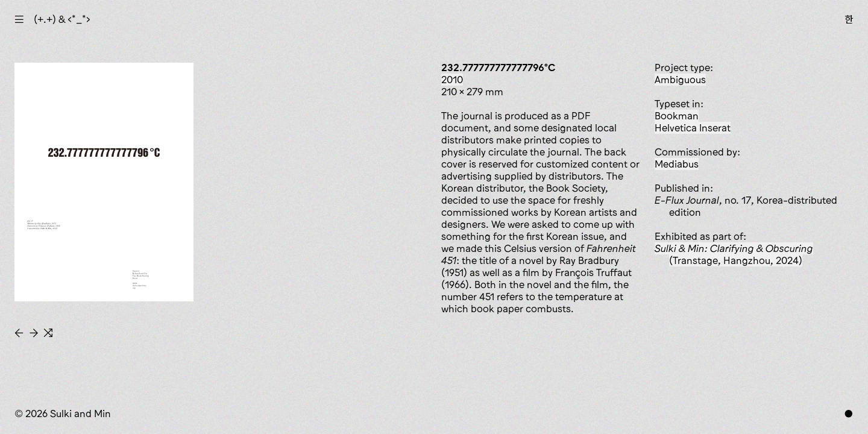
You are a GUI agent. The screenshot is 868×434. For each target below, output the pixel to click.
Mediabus (677, 164)
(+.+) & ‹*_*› (62, 19)
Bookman (677, 116)
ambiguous (680, 80)
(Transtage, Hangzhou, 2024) (734, 254)
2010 (452, 80)
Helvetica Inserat (693, 128)
